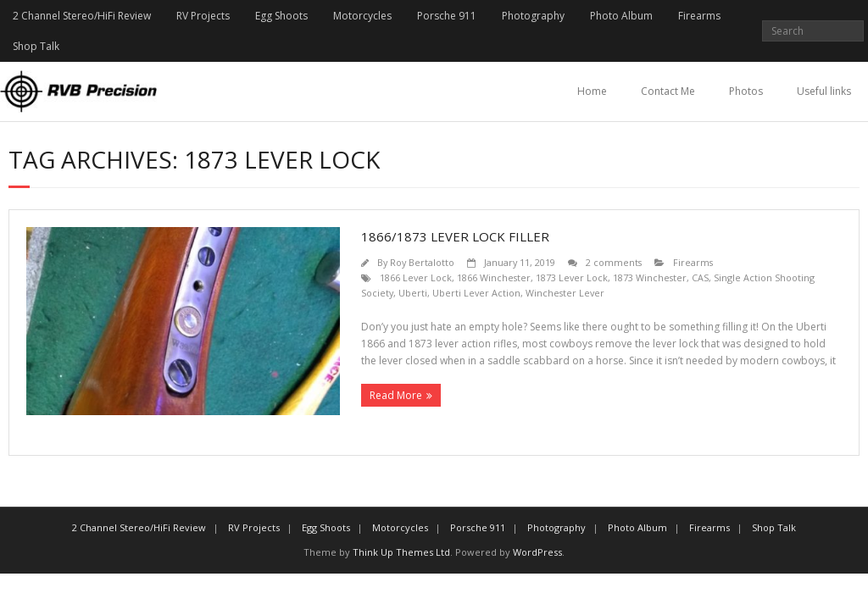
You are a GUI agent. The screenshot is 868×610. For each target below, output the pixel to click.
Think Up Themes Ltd (401, 552)
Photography (533, 16)
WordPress (537, 552)
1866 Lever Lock (416, 277)
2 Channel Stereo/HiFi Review (82, 16)
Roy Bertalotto (422, 262)
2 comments (614, 262)
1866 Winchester (494, 277)
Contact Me (668, 91)
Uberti (413, 293)
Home (592, 91)
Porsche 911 (447, 16)
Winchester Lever (565, 293)
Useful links (824, 91)
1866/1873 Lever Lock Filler (455, 236)
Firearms (699, 16)
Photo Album (621, 16)
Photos (746, 91)
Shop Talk (36, 46)
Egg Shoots (281, 16)
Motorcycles (362, 16)
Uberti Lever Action (476, 293)
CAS (700, 277)
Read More (396, 395)
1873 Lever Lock (572, 277)
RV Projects (203, 16)
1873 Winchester (650, 277)
